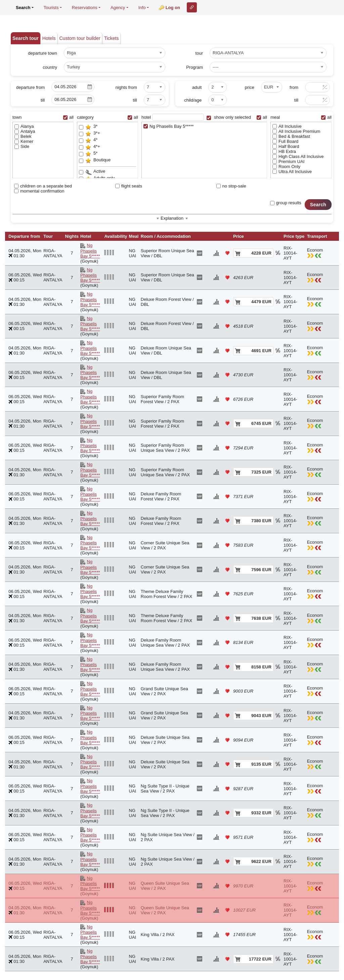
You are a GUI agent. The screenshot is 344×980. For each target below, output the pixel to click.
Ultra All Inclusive (292, 172)
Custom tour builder (80, 38)
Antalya (25, 131)
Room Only (286, 167)
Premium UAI (288, 161)
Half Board (286, 146)
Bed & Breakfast (291, 136)
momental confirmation (39, 191)
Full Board (285, 141)
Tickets (112, 38)
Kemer (24, 141)
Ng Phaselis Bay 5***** (169, 126)
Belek (23, 136)
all (68, 117)
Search (318, 205)
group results (286, 203)
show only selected (229, 117)
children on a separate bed (43, 186)
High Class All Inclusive (298, 156)
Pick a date (90, 87)
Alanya (24, 126)
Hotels (49, 38)
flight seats (129, 186)
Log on (173, 8)
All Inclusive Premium (296, 131)
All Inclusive (287, 126)
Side (22, 146)
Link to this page (192, 7)
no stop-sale (231, 186)
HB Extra (284, 151)
